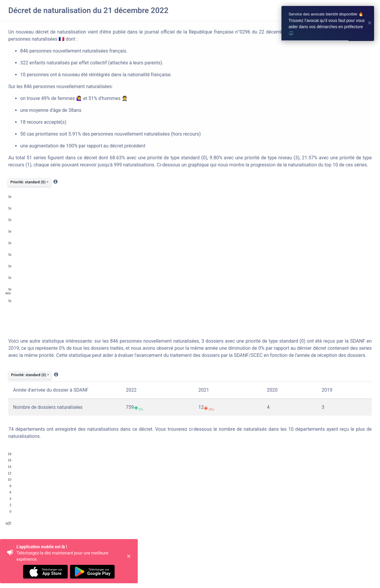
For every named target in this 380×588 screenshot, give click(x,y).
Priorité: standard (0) (28, 182)
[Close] (128, 561)
